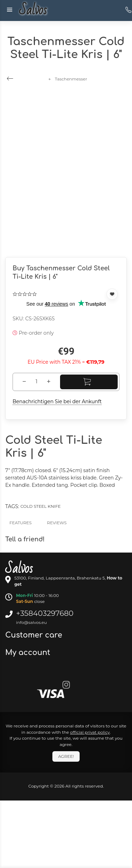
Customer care (35, 635)
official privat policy (90, 732)
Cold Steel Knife (40, 506)
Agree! (66, 756)
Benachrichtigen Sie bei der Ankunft (57, 401)
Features (21, 523)
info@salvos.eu (31, 622)
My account (29, 653)
